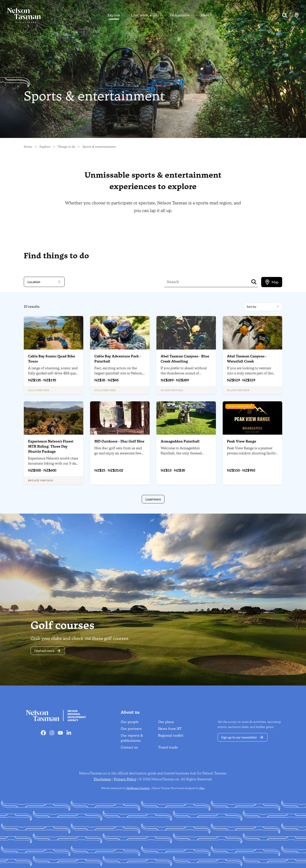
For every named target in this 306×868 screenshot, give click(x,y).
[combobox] (263, 307)
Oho (202, 788)
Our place (166, 722)
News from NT (170, 729)
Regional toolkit (171, 735)
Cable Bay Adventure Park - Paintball (118, 359)
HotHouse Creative (138, 788)
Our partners (131, 729)
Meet (205, 15)
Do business (180, 15)
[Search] (285, 15)
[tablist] (272, 282)
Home (28, 147)
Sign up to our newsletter (243, 737)
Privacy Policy (125, 779)
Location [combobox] (44, 282)
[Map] (297, 15)
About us (130, 712)
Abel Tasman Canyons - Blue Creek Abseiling (185, 359)
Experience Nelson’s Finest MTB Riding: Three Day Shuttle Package (51, 446)
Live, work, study (145, 15)
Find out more (48, 651)
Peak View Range (242, 441)
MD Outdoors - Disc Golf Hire (119, 441)
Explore (114, 15)
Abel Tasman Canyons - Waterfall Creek (247, 359)
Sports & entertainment (99, 147)
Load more (153, 499)
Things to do (66, 147)
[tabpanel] (153, 403)
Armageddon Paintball (180, 441)
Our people (130, 722)
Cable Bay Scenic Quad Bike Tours (52, 359)
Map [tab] (272, 282)
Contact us (129, 747)
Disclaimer (103, 779)
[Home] (20, 15)
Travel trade (168, 747)
